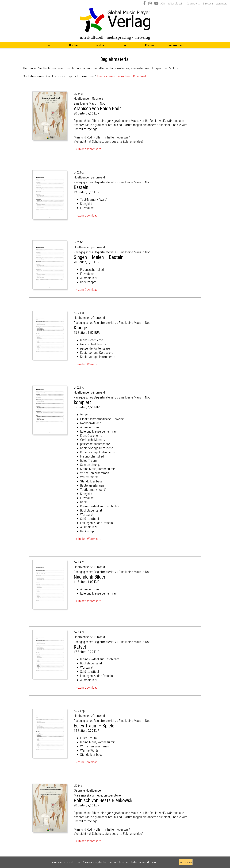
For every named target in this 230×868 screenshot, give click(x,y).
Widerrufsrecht (176, 4)
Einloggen (208, 4)
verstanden (186, 862)
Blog (125, 45)
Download (99, 45)
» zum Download (87, 215)
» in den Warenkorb (89, 149)
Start (48, 45)
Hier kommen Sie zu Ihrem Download (122, 76)
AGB (163, 4)
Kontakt (150, 45)
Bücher (73, 45)
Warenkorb (222, 4)
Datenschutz (193, 4)
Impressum (176, 45)
